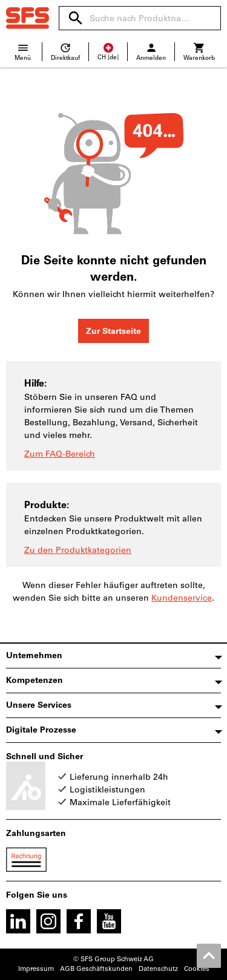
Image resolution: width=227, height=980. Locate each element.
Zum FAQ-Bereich (60, 454)
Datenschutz (158, 969)
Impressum (36, 969)
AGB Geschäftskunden (96, 969)
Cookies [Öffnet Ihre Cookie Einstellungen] (197, 969)
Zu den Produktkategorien (78, 550)
